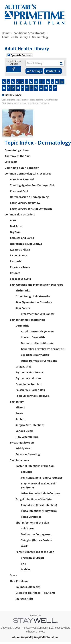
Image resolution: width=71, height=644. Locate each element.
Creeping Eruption (32, 558)
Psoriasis (16, 261)
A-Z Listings (34, 71)
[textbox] (41, 63)
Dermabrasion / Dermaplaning (29, 197)
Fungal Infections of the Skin (34, 499)
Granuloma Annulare (29, 384)
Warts (25, 546)
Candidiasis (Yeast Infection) (39, 505)
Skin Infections (19, 460)
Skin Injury (17, 402)
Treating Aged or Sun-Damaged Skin (33, 185)
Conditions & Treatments (29, 33)
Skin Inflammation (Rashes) (27, 320)
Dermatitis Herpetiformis (37, 343)
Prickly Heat (23, 448)
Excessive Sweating (28, 454)
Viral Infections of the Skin (32, 523)
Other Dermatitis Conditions (39, 361)
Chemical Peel (19, 191)
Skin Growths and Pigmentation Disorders (37, 285)
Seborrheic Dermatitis (35, 355)
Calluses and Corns (22, 238)
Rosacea (15, 273)
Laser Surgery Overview (25, 203)
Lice (23, 563)
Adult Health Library (15, 37)
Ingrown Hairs (24, 599)
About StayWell (22, 637)
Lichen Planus (19, 255)
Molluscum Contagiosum (37, 534)
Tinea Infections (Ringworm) (39, 511)
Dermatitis (22, 326)
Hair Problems (19, 581)
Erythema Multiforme (29, 372)
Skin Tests (11, 162)
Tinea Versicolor (31, 517)
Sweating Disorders (22, 443)
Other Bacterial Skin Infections (41, 493)
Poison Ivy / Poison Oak (30, 390)
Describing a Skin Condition (22, 168)
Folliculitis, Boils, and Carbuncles (42, 478)
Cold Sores (27, 528)
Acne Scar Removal (22, 179)
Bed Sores (16, 226)
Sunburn (21, 419)
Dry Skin (15, 232)
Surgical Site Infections (30, 425)
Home (6, 33)
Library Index (13, 95)
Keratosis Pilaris (20, 250)
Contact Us (53, 71)
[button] (14, 69)
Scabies (26, 569)
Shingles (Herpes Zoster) (36, 540)
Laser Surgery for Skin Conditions (31, 209)
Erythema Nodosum (28, 378)
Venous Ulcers (24, 431)
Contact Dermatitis (33, 337)
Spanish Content (21, 55)
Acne (13, 220)
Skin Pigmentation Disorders (34, 302)
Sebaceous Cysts (20, 279)
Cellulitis (26, 472)
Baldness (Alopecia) (28, 587)
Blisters (20, 407)
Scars (13, 575)
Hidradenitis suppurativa (26, 244)
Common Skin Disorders (20, 214)
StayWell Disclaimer (46, 637)
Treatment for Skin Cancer (38, 314)
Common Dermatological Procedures (28, 174)
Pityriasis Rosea (20, 267)
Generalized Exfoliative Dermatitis (43, 349)
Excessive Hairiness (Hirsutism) (35, 593)
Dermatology (40, 37)
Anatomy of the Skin (17, 156)
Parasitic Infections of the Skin (35, 552)
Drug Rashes (23, 366)
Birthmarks (23, 290)
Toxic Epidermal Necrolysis (32, 396)
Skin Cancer (23, 308)
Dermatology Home (17, 150)
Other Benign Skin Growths (33, 296)
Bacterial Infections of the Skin (35, 466)
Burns (19, 413)
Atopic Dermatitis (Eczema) (38, 331)
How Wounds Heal (27, 437)
